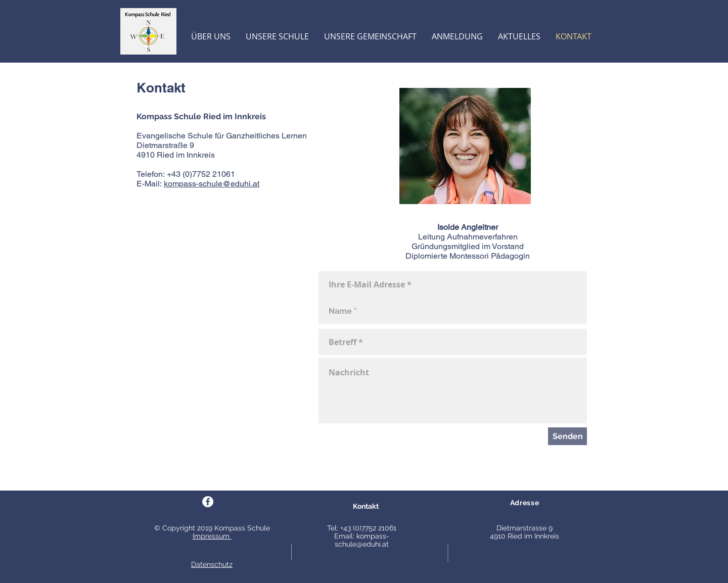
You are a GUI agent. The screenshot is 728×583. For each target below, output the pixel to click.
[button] (211, 37)
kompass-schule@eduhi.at (212, 184)
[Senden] (567, 436)
